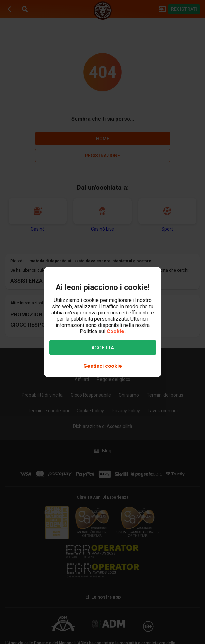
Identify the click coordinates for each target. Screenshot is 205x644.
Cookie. (116, 331)
